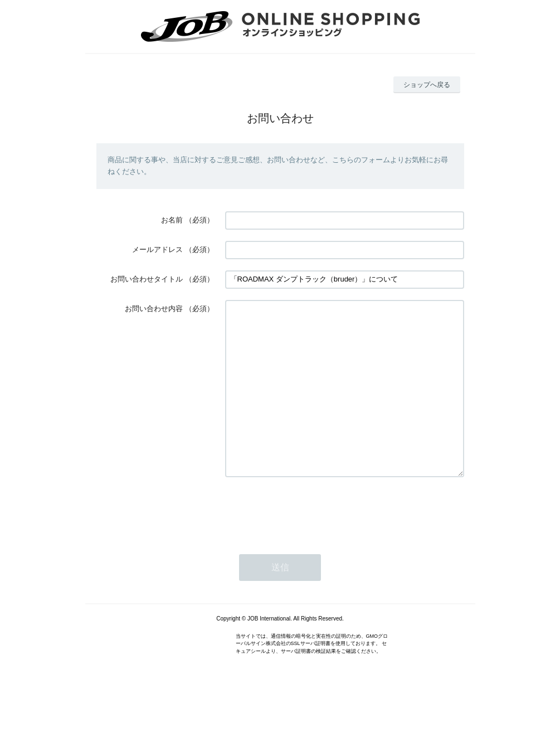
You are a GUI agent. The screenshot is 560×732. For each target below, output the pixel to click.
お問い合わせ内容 (154, 309)
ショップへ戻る (427, 85)
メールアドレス (157, 249)
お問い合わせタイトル (147, 279)
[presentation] (310, 544)
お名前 (172, 220)
